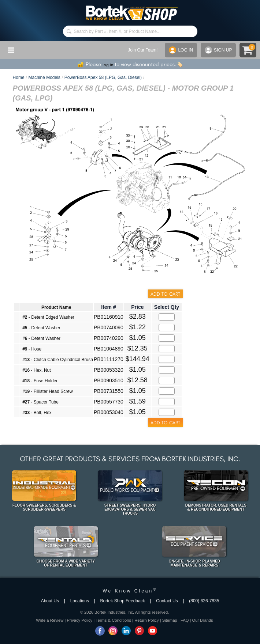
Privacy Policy (79, 620)
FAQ (185, 620)
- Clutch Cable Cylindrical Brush (58, 360)
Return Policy (147, 620)
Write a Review (50, 620)
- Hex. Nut (36, 370)
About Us (50, 601)
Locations (80, 601)
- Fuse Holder (40, 381)
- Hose (32, 349)
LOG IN (181, 50)
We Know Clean (130, 591)
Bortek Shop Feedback (123, 601)
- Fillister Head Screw (47, 391)
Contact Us (167, 601)
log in (108, 65)
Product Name (56, 307)
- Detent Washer (41, 328)
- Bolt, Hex (37, 413)
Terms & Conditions (113, 620)
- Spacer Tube (40, 402)
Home (19, 77)
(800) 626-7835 (204, 601)
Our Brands (202, 620)
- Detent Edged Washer (48, 317)
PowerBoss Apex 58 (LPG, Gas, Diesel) (103, 77)
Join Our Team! (143, 50)
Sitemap (170, 620)
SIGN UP (218, 50)
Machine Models (44, 77)
